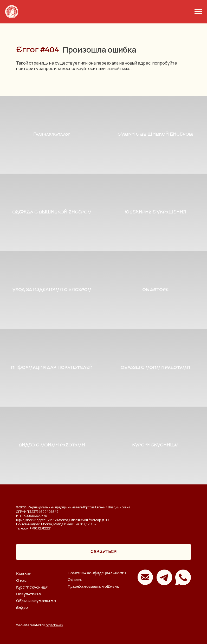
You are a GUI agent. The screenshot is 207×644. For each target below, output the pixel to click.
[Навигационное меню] (198, 12)
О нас (21, 581)
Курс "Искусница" (32, 588)
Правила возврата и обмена (93, 587)
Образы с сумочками (36, 601)
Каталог (23, 574)
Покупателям (29, 594)
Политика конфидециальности (97, 573)
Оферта (75, 580)
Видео (22, 608)
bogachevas (54, 625)
